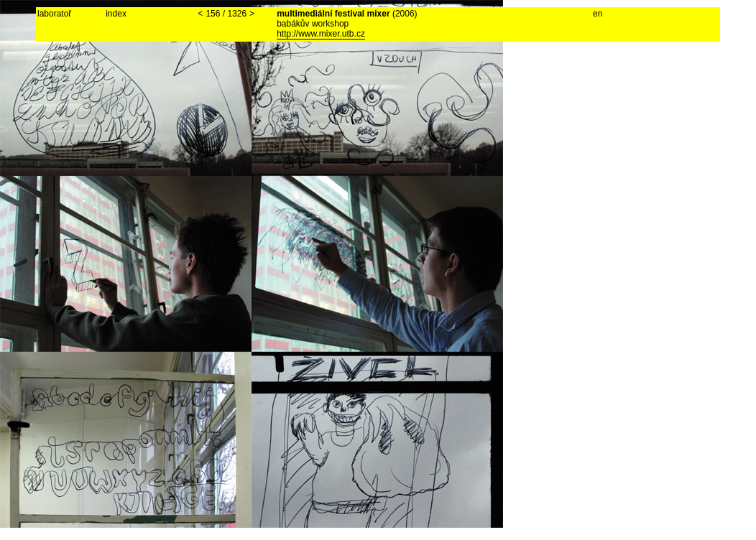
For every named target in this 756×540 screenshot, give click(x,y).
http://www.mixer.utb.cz (321, 34)
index (116, 14)
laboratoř (54, 14)
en (598, 14)
